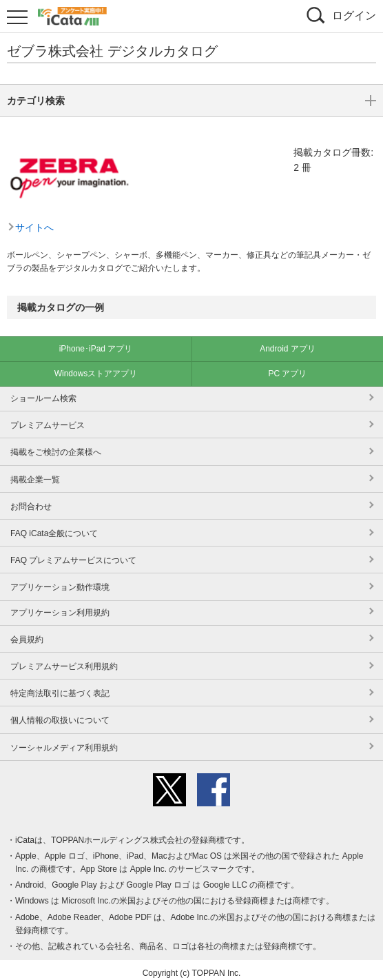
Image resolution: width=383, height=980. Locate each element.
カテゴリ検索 (191, 245)
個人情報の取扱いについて (60, 713)
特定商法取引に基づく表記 (60, 686)
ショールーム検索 (43, 391)
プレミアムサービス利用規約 (64, 660)
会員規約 (27, 633)
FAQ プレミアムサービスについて (73, 553)
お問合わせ (31, 500)
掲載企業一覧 (35, 473)
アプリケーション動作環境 (60, 580)
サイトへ (34, 159)
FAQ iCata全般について (54, 527)
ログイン (354, 16)
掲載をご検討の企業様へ (56, 445)
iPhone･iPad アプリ (96, 342)
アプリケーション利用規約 (60, 606)
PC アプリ (287, 367)
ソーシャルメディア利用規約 (64, 741)
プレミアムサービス (48, 418)
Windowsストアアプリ (96, 367)
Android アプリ (288, 342)
